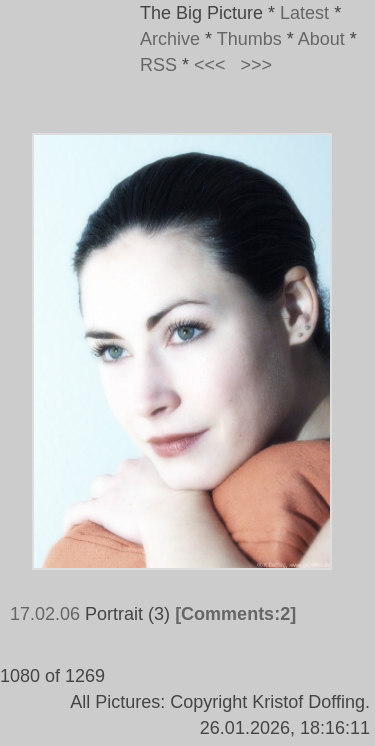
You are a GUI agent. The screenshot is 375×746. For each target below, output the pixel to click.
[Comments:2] (235, 614)
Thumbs (249, 39)
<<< (210, 65)
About (321, 39)
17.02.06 (45, 614)
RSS (158, 65)
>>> (257, 65)
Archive (170, 39)
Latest (304, 13)
